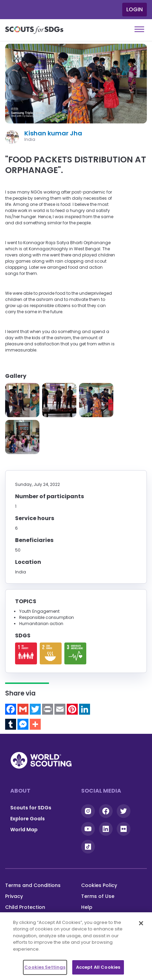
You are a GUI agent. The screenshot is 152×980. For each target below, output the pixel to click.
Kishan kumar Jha (53, 133)
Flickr (124, 829)
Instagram (88, 811)
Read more (26, 653)
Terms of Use (98, 896)
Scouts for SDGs (31, 808)
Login (135, 9)
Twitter (124, 811)
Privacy (14, 896)
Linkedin (106, 829)
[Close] (141, 923)
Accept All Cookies (98, 967)
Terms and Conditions (33, 885)
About (20, 791)
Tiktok (88, 847)
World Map (24, 830)
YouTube (88, 829)
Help (87, 907)
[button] (22, 400)
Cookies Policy (99, 885)
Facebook (106, 811)
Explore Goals (28, 819)
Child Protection (25, 907)
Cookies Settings (45, 967)
